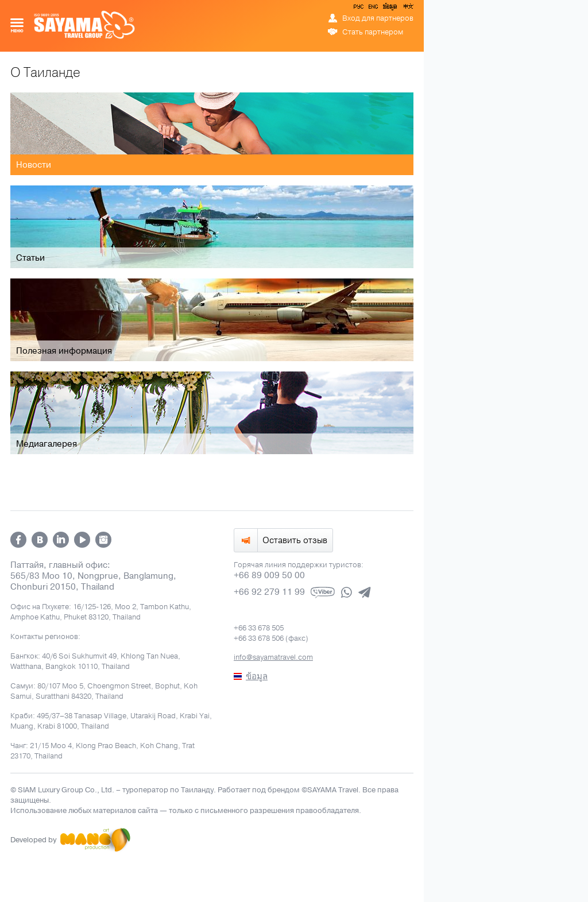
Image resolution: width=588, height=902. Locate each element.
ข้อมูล (390, 9)
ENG (372, 9)
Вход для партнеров (378, 18)
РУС (359, 9)
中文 (408, 9)
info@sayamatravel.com (273, 657)
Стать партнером (373, 32)
